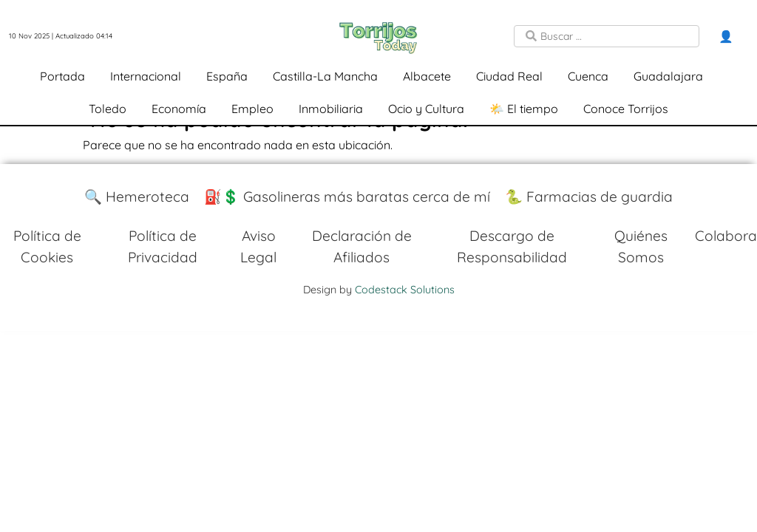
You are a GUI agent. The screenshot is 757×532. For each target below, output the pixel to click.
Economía (179, 109)
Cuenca (588, 76)
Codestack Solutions (405, 290)
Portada (62, 76)
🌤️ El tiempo (524, 109)
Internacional (146, 76)
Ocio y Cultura (426, 109)
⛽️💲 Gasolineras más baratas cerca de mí (347, 197)
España (227, 76)
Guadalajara (668, 76)
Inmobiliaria (331, 109)
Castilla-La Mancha (325, 76)
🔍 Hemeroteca (137, 197)
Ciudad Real (509, 76)
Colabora (726, 236)
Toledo (108, 109)
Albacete (427, 76)
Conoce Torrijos (626, 109)
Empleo (252, 109)
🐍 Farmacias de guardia (589, 197)
